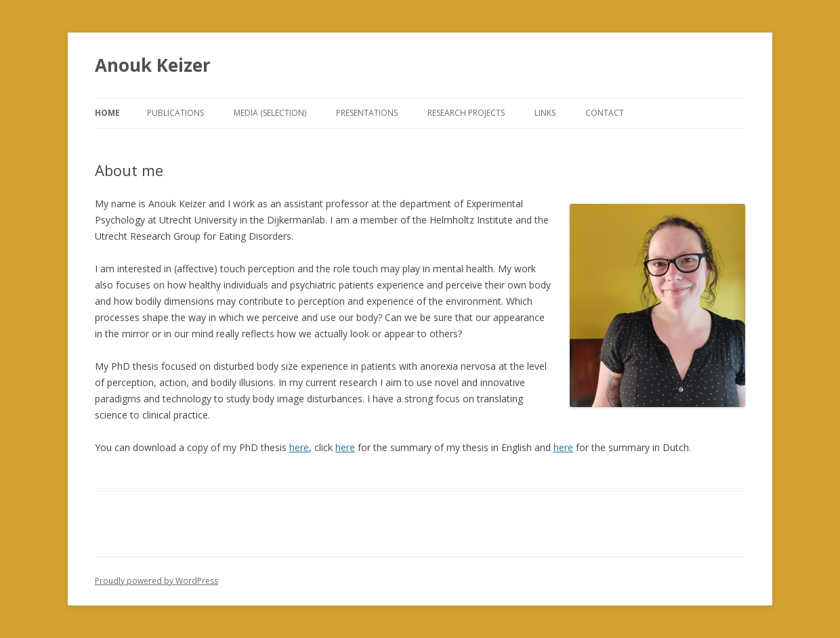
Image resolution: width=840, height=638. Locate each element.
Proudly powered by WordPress (156, 581)
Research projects (466, 113)
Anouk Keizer (153, 65)
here (299, 447)
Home (107, 113)
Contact (605, 113)
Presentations (367, 113)
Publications (175, 113)
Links (545, 113)
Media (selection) (270, 113)
